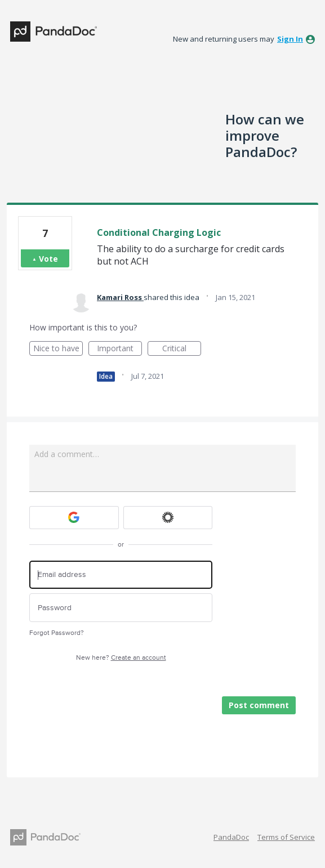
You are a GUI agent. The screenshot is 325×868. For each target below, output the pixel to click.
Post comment (259, 705)
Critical (182, 349)
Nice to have (58, 349)
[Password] (121, 608)
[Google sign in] (74, 518)
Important (119, 349)
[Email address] (121, 575)
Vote (48, 259)
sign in (290, 39)
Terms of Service (286, 837)
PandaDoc (231, 837)
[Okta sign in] (168, 518)
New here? (121, 658)
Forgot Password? (57, 633)
